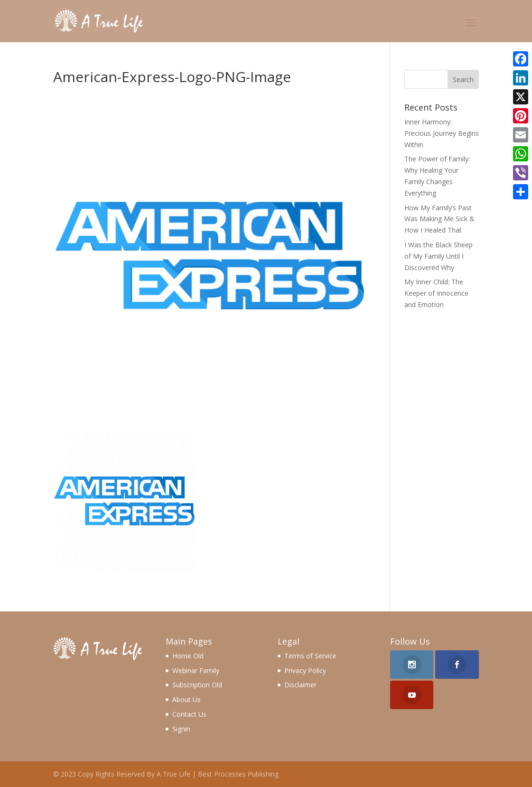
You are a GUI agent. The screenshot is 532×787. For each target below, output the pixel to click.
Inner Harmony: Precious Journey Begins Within (442, 133)
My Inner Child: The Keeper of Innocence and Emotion (436, 293)
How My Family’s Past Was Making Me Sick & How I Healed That (439, 219)
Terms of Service (310, 656)
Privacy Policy (305, 670)
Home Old (188, 656)
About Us (187, 699)
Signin (181, 729)
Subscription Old (197, 685)
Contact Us (189, 714)
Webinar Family (196, 670)
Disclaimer (300, 685)
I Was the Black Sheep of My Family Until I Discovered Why (439, 256)
